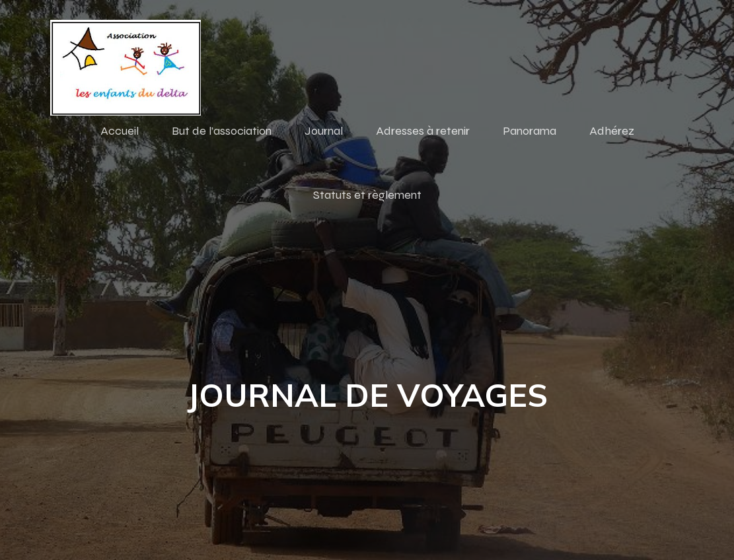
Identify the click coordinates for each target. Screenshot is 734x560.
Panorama (530, 131)
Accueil (120, 131)
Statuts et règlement (367, 195)
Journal (324, 131)
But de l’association (222, 131)
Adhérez (612, 131)
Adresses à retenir (423, 131)
